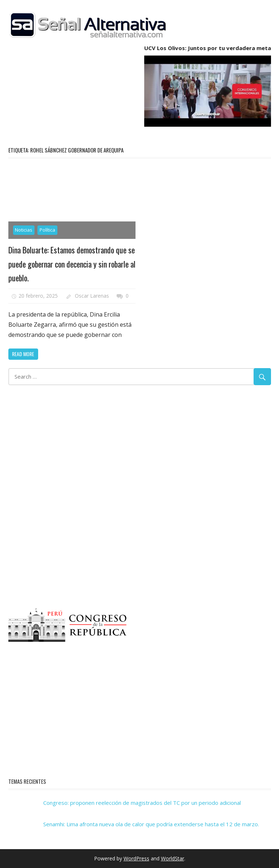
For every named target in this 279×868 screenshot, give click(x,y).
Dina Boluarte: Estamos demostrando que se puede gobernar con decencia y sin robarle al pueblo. (72, 264)
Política (47, 230)
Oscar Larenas (92, 296)
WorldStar (173, 858)
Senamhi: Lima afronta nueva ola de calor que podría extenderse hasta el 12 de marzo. (151, 824)
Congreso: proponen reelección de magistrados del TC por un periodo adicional (142, 803)
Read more (23, 354)
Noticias (24, 230)
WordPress (136, 858)
